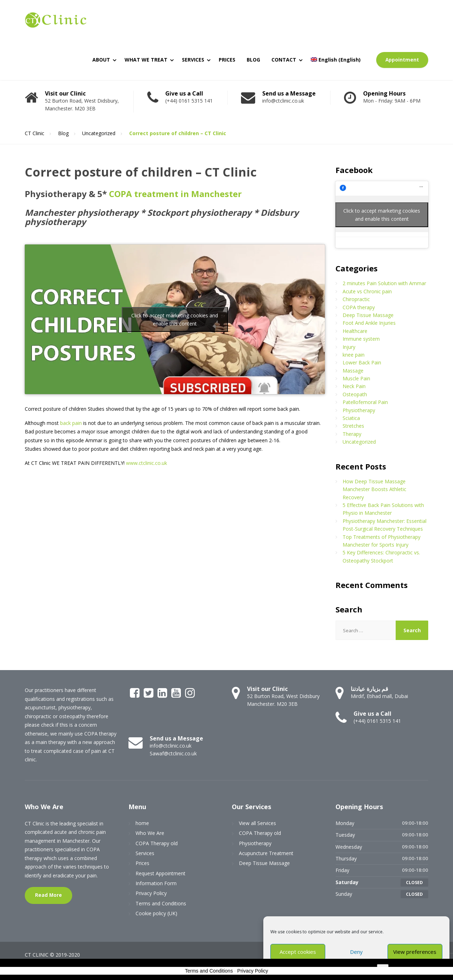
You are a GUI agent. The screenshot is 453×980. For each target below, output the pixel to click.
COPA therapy (359, 307)
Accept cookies (298, 952)
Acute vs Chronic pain (367, 291)
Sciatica (351, 418)
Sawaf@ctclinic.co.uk (173, 753)
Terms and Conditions (161, 903)
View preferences (415, 952)
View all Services (257, 823)
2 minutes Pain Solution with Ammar (384, 283)
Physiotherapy (359, 410)
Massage (353, 371)
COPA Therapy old (157, 843)
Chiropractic (356, 299)
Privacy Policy (151, 893)
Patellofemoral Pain (365, 402)
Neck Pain (354, 386)
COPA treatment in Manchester (175, 194)
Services (145, 853)
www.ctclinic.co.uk (147, 463)
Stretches (353, 426)
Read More (48, 895)
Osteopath (355, 394)
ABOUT (101, 60)
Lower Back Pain (362, 362)
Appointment (402, 60)
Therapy (352, 434)
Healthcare (355, 331)
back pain (71, 423)
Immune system (361, 339)
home (142, 823)
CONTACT (284, 60)
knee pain (354, 355)
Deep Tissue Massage (368, 315)
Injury (349, 347)
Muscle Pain (356, 378)
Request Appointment (160, 873)
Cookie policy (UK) (156, 913)
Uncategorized (359, 442)
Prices (142, 863)
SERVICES (193, 60)
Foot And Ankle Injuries (369, 323)
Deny (356, 952)
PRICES (227, 60)
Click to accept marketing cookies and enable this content (175, 319)
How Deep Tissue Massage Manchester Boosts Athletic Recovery (374, 489)
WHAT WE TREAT (146, 60)
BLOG (253, 60)
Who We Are (150, 833)
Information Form (156, 883)
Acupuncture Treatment (266, 853)
